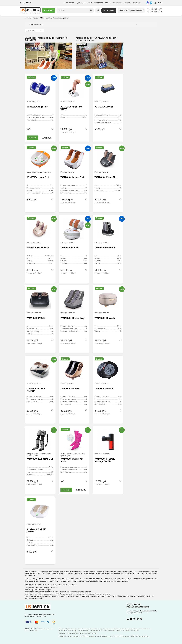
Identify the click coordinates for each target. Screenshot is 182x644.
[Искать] (91, 10)
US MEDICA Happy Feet (38, 177)
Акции (108, 3)
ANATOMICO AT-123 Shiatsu (36, 531)
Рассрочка (99, 3)
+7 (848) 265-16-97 (154, 9)
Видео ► (31, 77)
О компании (69, 3)
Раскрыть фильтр (83, 25)
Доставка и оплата (84, 3)
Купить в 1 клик (47, 138)
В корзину (32, 138)
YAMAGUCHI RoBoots (105, 248)
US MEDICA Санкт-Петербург (69, 636)
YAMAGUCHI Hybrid (104, 388)
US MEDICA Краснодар (105, 636)
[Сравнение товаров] (98, 10)
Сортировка (34, 31)
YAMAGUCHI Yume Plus (106, 177)
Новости (127, 3)
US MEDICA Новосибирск (88, 636)
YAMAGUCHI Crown (70, 388)
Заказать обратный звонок (131, 10)
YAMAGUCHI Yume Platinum (36, 390)
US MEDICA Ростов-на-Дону (139, 636)
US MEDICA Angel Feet (37, 107)
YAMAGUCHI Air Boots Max (40, 459)
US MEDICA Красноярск (121, 636)
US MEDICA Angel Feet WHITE (71, 108)
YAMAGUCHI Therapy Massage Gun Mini (105, 460)
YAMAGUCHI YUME (36, 318)
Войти (158, 3)
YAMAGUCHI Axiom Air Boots (71, 460)
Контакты (137, 3)
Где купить (117, 3)
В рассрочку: (68, 132)
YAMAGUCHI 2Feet (70, 248)
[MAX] (147, 3)
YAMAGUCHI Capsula (105, 318)
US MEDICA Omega (104, 107)
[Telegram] (151, 3)
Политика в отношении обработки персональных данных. (78, 633)
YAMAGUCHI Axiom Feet (72, 177)
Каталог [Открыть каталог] (49, 10)
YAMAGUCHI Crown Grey (72, 318)
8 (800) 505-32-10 (155, 12)
